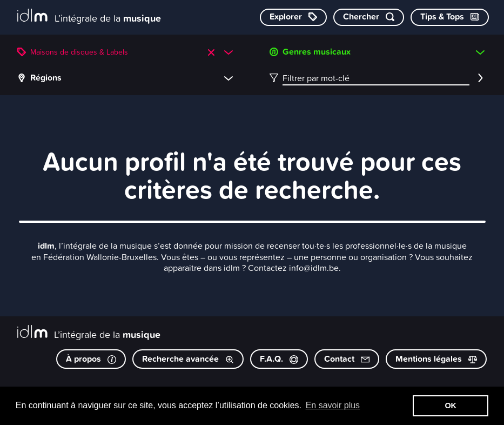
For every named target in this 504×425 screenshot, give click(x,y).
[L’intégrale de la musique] (89, 16)
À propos (91, 359)
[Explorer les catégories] (293, 17)
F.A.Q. (279, 359)
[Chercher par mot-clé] (369, 17)
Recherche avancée (188, 359)
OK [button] (451, 406)
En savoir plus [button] (333, 405)
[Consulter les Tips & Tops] (450, 17)
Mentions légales (436, 359)
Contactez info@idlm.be (293, 268)
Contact (347, 359)
